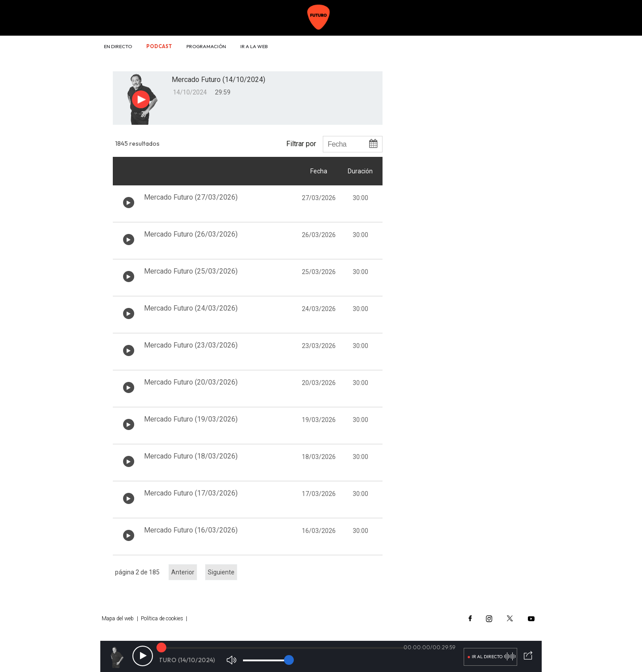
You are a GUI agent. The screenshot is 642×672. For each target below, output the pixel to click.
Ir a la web (254, 46)
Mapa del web (118, 619)
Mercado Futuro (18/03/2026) (191, 456)
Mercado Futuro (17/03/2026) (191, 493)
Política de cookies (162, 619)
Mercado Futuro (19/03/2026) (191, 419)
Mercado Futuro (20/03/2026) (191, 382)
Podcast (159, 46)
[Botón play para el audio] (141, 99)
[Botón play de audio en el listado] (129, 203)
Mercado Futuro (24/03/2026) (191, 308)
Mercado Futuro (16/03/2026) (191, 530)
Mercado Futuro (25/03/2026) (191, 271)
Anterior (183, 572)
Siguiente (221, 572)
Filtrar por (301, 143)
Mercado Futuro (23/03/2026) (191, 345)
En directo (118, 46)
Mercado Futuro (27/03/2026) (191, 197)
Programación (206, 46)
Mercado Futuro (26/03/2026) (191, 234)
